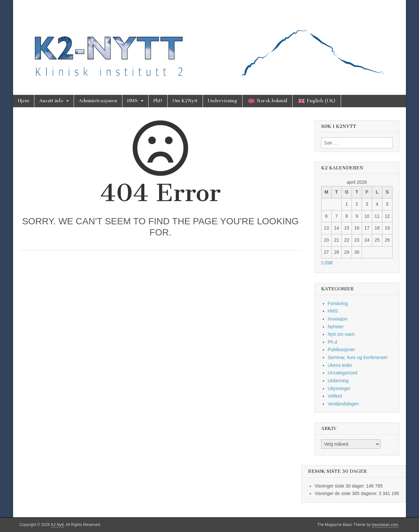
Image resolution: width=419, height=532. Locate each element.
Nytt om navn (341, 334)
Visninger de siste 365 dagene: (347, 493)
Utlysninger (339, 388)
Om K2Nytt (185, 101)
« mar (327, 262)
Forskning (338, 303)
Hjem (24, 101)
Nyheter (336, 327)
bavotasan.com (385, 525)
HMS (133, 101)
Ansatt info (51, 101)
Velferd (335, 396)
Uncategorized (342, 373)
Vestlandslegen (343, 404)
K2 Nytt (57, 525)
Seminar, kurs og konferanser (358, 357)
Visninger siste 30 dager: (340, 486)
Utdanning (338, 381)
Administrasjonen (98, 101)
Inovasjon (337, 319)
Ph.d (332, 342)
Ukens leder (340, 365)
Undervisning (223, 101)
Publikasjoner (341, 350)
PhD (158, 101)
